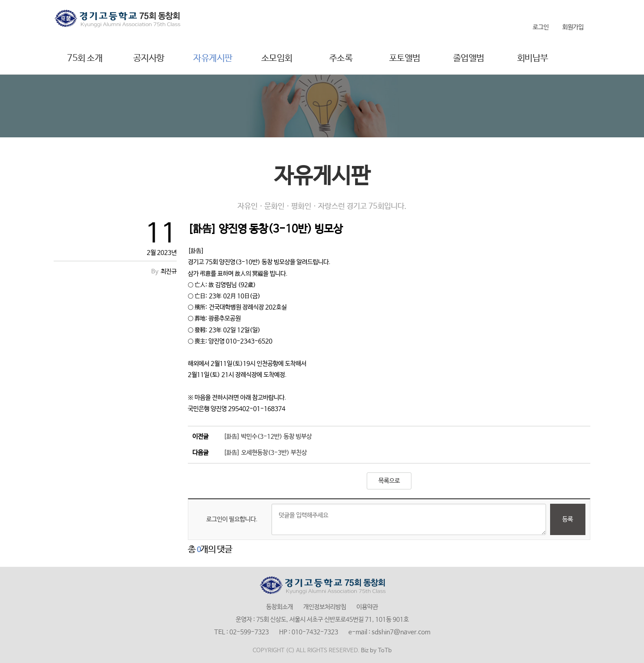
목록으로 (389, 481)
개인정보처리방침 (325, 607)
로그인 (541, 27)
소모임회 (277, 58)
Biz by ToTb (376, 651)
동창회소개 (280, 607)
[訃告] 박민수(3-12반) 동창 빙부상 (268, 437)
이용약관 (367, 607)
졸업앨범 (469, 58)
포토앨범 (405, 58)
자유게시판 (213, 58)
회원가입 (573, 27)
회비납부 (533, 58)
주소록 (341, 58)
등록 (568, 519)
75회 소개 (85, 58)
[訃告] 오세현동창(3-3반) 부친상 (265, 453)
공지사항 (149, 58)
